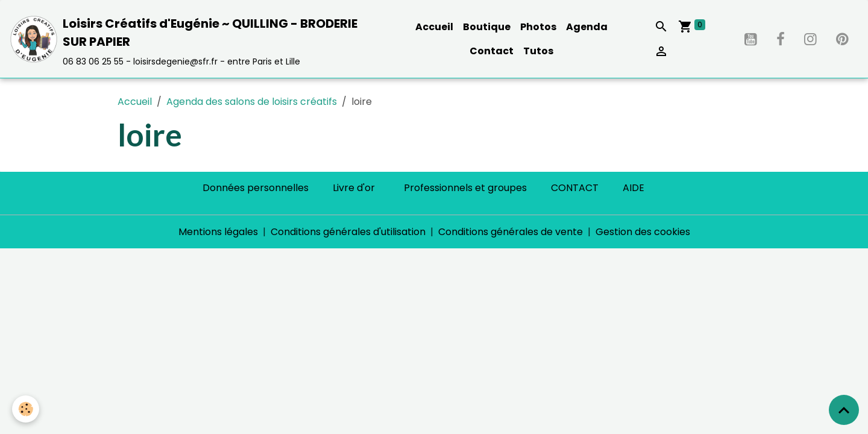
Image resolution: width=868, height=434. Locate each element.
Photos (538, 27)
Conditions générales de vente (511, 232)
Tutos (538, 51)
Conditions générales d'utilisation (348, 232)
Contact (492, 51)
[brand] (194, 39)
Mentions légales (218, 232)
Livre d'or (354, 188)
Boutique (487, 27)
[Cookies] (26, 409)
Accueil (434, 27)
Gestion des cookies (643, 232)
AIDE (634, 188)
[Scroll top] (844, 410)
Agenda (587, 27)
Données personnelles (256, 188)
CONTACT (575, 188)
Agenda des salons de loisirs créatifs (252, 102)
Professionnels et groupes (465, 188)
